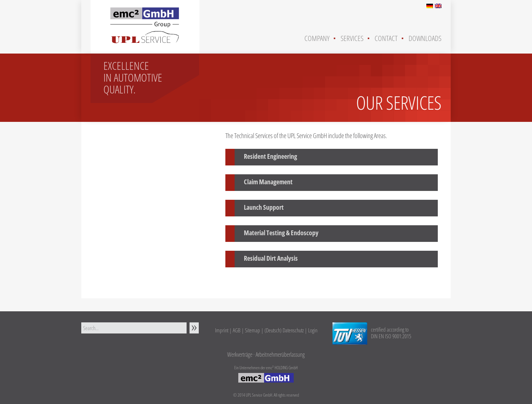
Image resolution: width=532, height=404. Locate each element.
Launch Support (264, 207)
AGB (237, 330)
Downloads (425, 38)
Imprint (222, 330)
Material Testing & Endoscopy (281, 233)
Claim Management (268, 182)
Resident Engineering (270, 156)
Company (317, 38)
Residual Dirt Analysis (271, 258)
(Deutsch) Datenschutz (284, 330)
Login (313, 330)
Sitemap (253, 330)
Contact (386, 38)
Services (352, 38)
